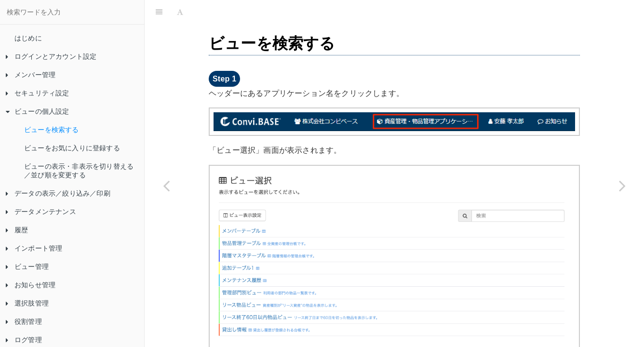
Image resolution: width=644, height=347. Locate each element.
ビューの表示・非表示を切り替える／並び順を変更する (79, 171)
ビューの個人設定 (38, 111)
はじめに (28, 38)
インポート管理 (34, 248)
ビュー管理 (27, 267)
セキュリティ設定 (38, 93)
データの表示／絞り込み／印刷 (58, 193)
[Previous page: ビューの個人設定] (166, 186)
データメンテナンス (41, 212)
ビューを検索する (52, 130)
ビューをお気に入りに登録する (72, 148)
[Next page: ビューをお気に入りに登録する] (622, 186)
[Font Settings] (180, 12)
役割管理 (24, 321)
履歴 (17, 230)
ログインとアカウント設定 (51, 56)
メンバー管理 (31, 75)
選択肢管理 (27, 303)
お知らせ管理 (31, 285)
